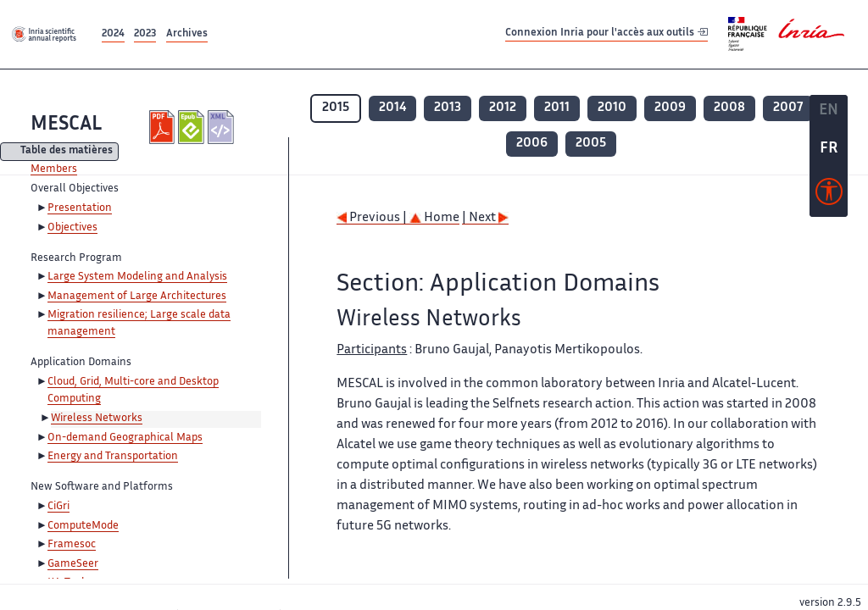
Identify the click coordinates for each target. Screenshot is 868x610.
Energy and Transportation (113, 457)
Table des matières (67, 152)
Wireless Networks (97, 419)
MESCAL (66, 125)
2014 (392, 108)
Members (54, 169)
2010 (612, 108)
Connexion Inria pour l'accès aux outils (606, 33)
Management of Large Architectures (137, 297)
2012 (503, 108)
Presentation (80, 208)
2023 (145, 34)
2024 (113, 34)
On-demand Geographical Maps (125, 438)
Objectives (72, 228)
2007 (788, 108)
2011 (557, 108)
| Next (485, 218)
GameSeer (73, 564)
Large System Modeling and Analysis (137, 277)
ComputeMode (83, 526)
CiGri (58, 507)
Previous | (373, 218)
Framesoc (72, 545)
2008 (729, 108)
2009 (670, 108)
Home (434, 218)
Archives (187, 34)
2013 (448, 108)
